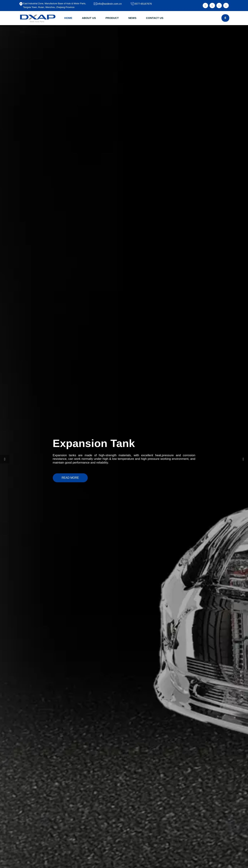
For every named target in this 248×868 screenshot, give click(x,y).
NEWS (132, 18)
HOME (68, 18)
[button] (5, 459)
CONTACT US (155, 18)
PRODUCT (112, 18)
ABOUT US (89, 18)
